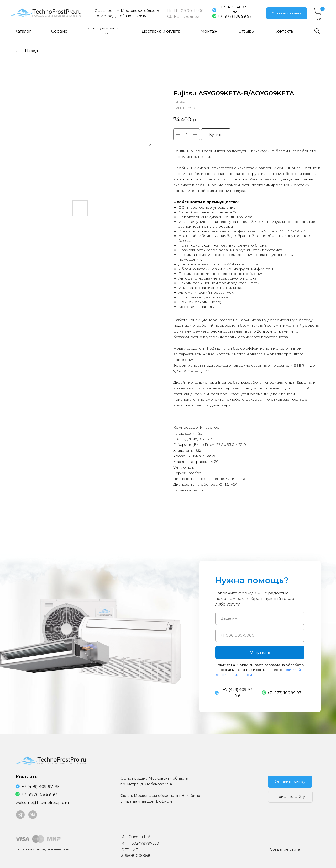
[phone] (260, 635)
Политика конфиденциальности (43, 849)
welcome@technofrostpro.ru (42, 803)
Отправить (260, 652)
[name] (260, 618)
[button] (287, 13)
